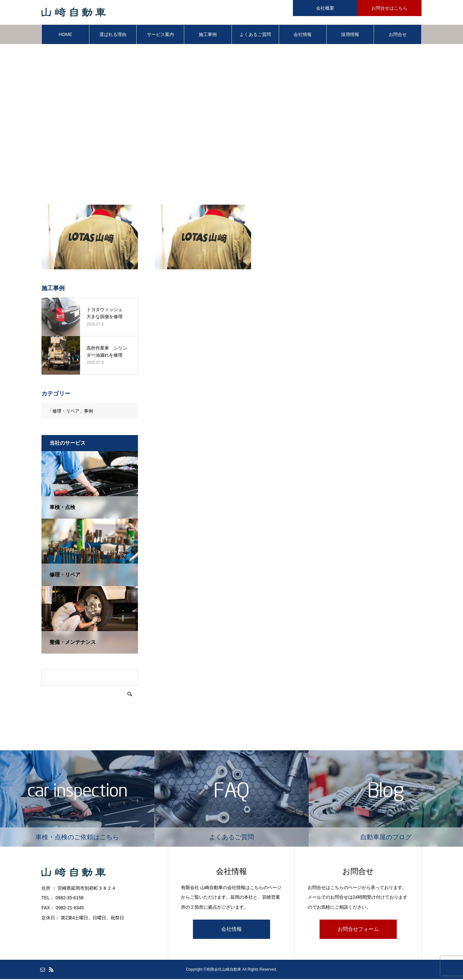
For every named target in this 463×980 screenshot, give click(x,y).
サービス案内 (160, 35)
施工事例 (208, 35)
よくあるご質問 (255, 35)
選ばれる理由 (113, 35)
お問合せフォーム (358, 930)
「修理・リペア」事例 (70, 412)
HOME (65, 35)
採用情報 (350, 35)
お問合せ (398, 35)
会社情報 (303, 35)
